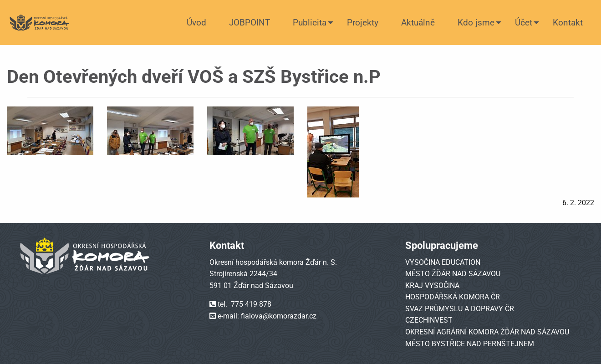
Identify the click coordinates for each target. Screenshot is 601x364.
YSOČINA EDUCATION (445, 262)
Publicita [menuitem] (310, 23)
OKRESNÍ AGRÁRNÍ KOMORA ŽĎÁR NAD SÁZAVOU (487, 332)
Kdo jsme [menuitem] (476, 23)
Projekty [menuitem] (363, 23)
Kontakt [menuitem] (568, 23)
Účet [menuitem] (524, 23)
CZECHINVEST (429, 320)
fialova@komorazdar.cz (279, 316)
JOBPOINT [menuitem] (250, 23)
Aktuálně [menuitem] (418, 23)
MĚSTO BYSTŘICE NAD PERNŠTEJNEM (470, 344)
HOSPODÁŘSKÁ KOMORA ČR (453, 297)
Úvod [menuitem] (196, 23)
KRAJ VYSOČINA (432, 286)
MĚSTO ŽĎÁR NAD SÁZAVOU (453, 274)
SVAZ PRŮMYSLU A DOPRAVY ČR (460, 309)
